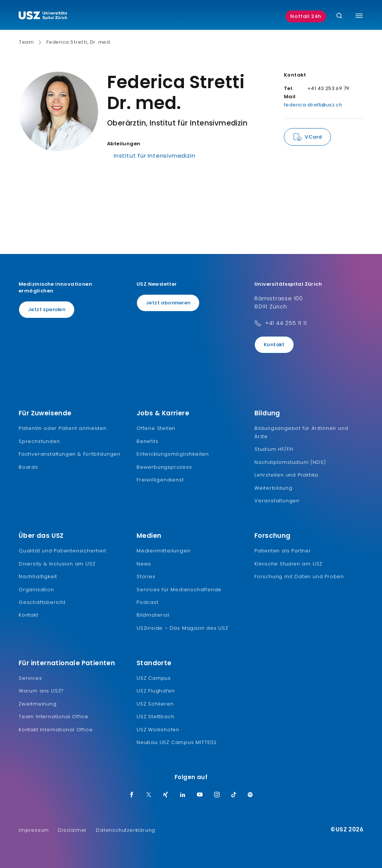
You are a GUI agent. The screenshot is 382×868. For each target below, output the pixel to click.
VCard (313, 137)
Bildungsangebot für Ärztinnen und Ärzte (301, 432)
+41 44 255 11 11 (286, 323)
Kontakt (274, 345)
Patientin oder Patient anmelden (63, 428)
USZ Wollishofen (158, 730)
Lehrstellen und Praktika (286, 475)
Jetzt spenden (47, 309)
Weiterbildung (273, 488)
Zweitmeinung (38, 704)
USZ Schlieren (155, 704)
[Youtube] (200, 795)
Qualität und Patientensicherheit (62, 551)
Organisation (36, 590)
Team (26, 42)
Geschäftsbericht (42, 602)
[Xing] (166, 795)
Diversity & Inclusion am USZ (57, 564)
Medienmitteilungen (163, 551)
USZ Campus (154, 678)
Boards (28, 467)
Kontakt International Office (56, 730)
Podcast (148, 602)
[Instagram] (217, 795)
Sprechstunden (39, 441)
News (144, 564)
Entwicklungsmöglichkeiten (173, 454)
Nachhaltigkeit (38, 576)
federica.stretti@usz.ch (313, 105)
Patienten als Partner (283, 551)
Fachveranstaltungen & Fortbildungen (70, 454)
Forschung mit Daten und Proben (299, 576)
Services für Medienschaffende (179, 590)
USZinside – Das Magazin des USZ (182, 628)
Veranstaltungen (277, 501)
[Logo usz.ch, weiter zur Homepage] (43, 16)
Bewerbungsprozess (164, 467)
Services (30, 678)
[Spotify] (250, 795)
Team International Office (54, 717)
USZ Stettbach (155, 717)
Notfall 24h (306, 16)
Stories (146, 576)
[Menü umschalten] (359, 16)
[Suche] (339, 16)
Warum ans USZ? (41, 691)
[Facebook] (132, 795)
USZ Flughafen (156, 691)
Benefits (147, 441)
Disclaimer (72, 830)
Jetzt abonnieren (168, 303)
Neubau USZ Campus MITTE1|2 (177, 742)
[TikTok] (234, 795)
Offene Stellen (156, 428)
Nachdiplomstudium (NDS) (290, 462)
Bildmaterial (153, 615)
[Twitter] (149, 795)
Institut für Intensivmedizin (154, 156)
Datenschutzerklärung (126, 830)
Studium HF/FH (274, 449)
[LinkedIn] (183, 795)
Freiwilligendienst (160, 480)
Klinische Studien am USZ (288, 564)
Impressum (34, 830)
